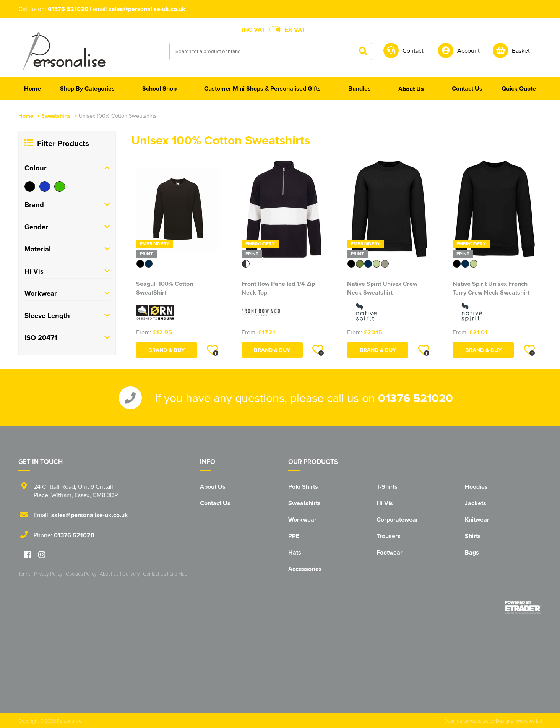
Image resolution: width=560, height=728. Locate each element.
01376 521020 (68, 9)
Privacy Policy (48, 574)
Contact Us (215, 503)
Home (26, 116)
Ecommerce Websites (466, 721)
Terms (24, 574)
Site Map (178, 574)
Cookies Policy (81, 574)
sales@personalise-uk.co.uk (147, 9)
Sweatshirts (56, 116)
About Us (213, 487)
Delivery (131, 574)
